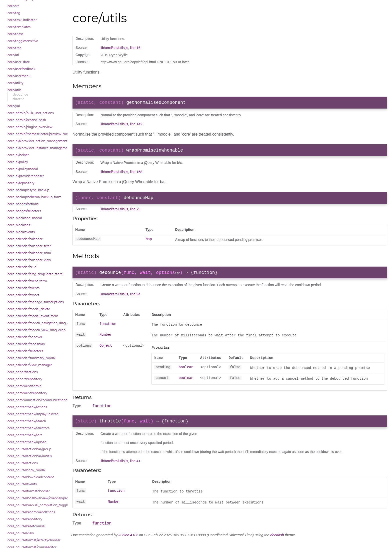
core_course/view (21, 533)
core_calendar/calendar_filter (29, 246)
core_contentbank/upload (27, 442)
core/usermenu (19, 76)
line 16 (135, 48)
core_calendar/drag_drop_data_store (35, 274)
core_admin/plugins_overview (30, 127)
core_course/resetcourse (26, 526)
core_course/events (22, 484)
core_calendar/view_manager (30, 365)
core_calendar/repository (26, 344)
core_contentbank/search (27, 421)
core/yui (14, 106)
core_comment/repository (27, 393)
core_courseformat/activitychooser (34, 540)
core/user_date (19, 62)
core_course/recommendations (31, 512)
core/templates (19, 27)
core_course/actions (23, 463)
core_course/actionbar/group (29, 449)
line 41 (135, 467)
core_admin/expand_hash (27, 120)
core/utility (15, 83)
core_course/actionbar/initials (30, 456)
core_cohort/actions (23, 372)
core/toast (15, 34)
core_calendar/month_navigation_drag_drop (36, 323)
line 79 (135, 212)
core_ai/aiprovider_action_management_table (36, 141)
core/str (13, 6)
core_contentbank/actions (27, 407)
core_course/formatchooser (29, 491)
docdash (277, 542)
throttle (18, 99)
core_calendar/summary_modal (31, 358)
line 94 (135, 298)
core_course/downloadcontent (31, 477)
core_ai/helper (18, 155)
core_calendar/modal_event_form (33, 316)
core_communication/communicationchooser (36, 400)
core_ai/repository (21, 183)
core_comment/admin (24, 386)
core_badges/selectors (24, 211)
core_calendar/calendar (25, 239)
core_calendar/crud (22, 267)
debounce (20, 94)
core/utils (14, 90)
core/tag (14, 13)
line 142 (136, 125)
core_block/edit (19, 225)
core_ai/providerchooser (26, 176)
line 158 (136, 174)
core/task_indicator (22, 20)
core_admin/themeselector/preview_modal (36, 134)
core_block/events (21, 232)
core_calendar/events (23, 288)
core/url (13, 55)
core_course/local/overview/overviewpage (36, 498)
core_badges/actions (23, 204)
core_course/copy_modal (26, 470)
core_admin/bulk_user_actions (31, 113)
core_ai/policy (18, 162)
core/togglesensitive (23, 41)
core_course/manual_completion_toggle (36, 505)
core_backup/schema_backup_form (34, 197)
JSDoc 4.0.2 (128, 542)
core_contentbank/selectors (28, 428)
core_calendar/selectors (25, 351)
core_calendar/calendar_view (29, 260)
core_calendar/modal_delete (29, 309)
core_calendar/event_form (27, 281)
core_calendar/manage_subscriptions (36, 302)
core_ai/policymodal (23, 169)
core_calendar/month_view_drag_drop (36, 330)
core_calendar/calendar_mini (29, 253)
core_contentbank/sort (25, 435)
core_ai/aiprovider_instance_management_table (36, 148)
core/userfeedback (21, 69)
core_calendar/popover (25, 337)
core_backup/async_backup (28, 190)
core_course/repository (25, 519)
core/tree (14, 48)
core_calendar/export (23, 295)
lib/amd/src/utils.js (114, 48)
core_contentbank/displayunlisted (33, 414)
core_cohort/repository (25, 379)
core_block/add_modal (25, 218)
